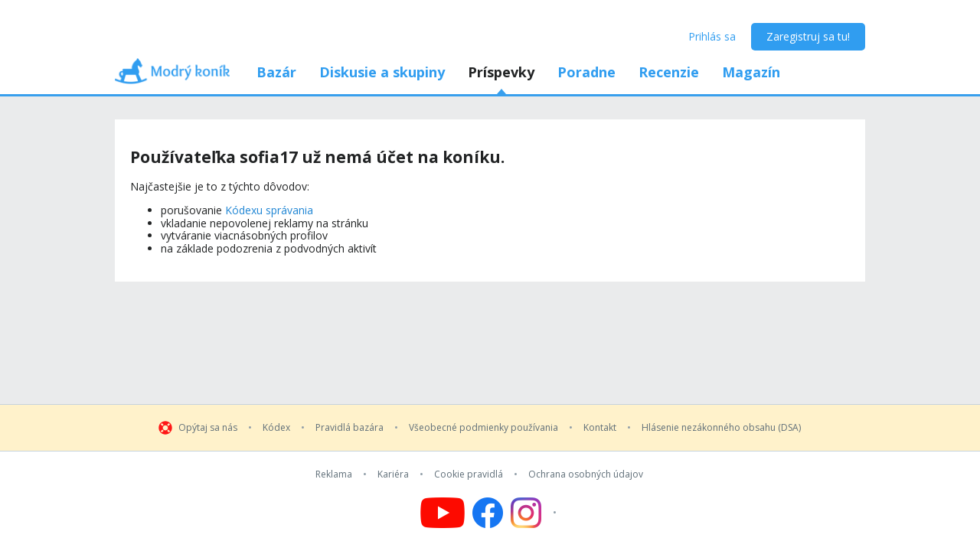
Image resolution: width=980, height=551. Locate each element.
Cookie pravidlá (469, 474)
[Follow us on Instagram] (536, 513)
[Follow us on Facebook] (488, 513)
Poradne (586, 72)
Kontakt (600, 428)
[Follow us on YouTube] (443, 513)
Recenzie (669, 72)
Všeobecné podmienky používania (483, 428)
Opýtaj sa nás (208, 428)
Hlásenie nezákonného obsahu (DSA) (721, 428)
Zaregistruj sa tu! (808, 36)
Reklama (334, 474)
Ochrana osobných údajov (586, 474)
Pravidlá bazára (350, 428)
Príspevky (501, 72)
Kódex (276, 428)
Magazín (751, 72)
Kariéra (393, 474)
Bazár (276, 72)
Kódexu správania (269, 210)
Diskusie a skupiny (382, 72)
